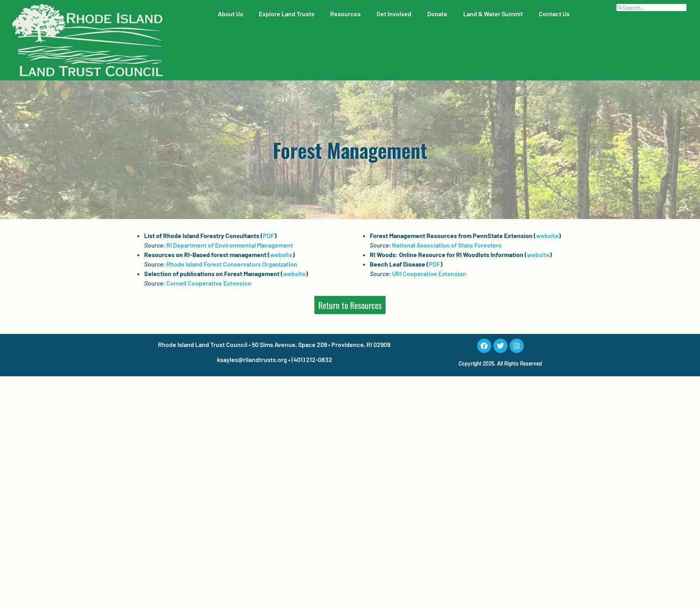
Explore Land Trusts (287, 14)
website (281, 254)
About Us (230, 14)
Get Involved (394, 14)
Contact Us (554, 14)
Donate (437, 14)
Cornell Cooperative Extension (209, 283)
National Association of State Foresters (447, 245)
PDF (269, 235)
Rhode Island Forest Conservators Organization (232, 264)
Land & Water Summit (493, 14)
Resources (345, 14)
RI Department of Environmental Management (230, 245)
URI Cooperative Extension (429, 273)
